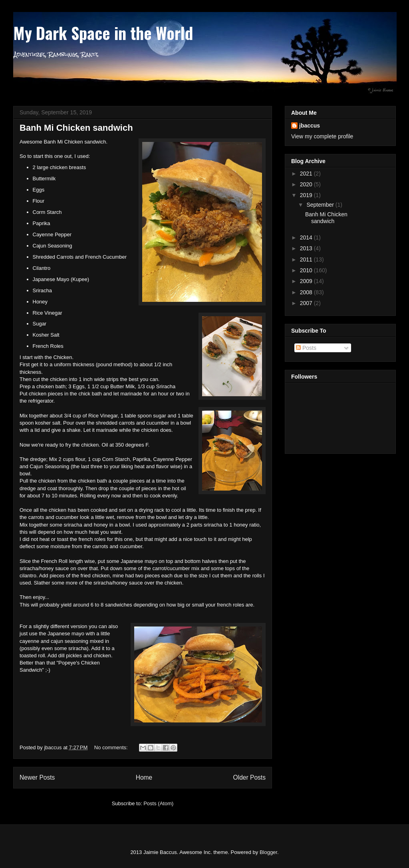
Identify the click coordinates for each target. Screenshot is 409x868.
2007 (307, 303)
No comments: (112, 747)
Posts (306, 348)
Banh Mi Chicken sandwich (76, 128)
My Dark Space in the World (103, 33)
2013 (307, 248)
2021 (307, 174)
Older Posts (249, 777)
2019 (307, 195)
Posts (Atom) (158, 803)
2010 (307, 270)
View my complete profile (322, 136)
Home (144, 777)
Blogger (268, 852)
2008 (307, 292)
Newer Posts (37, 777)
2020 (307, 184)
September (321, 205)
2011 (307, 259)
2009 (307, 281)
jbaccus (310, 126)
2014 (307, 237)
